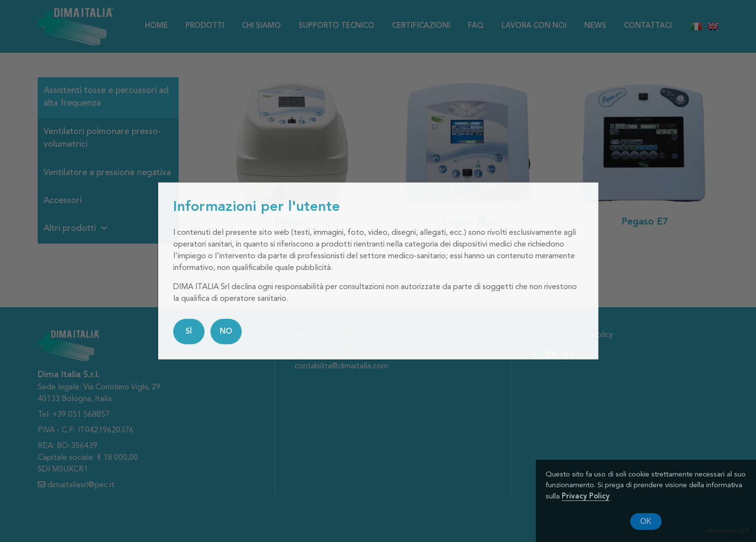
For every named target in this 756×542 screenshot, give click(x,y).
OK (646, 521)
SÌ (189, 332)
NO (226, 332)
